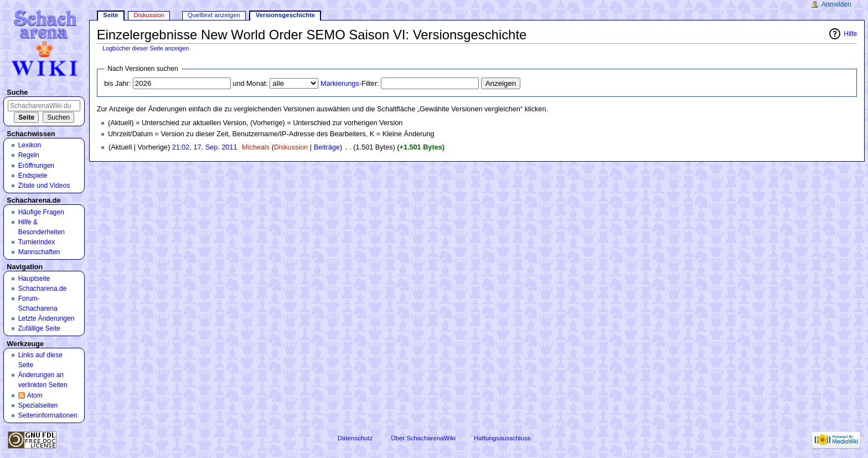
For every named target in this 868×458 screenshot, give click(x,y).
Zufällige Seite (39, 328)
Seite (110, 15)
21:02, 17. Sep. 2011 (205, 147)
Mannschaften (39, 252)
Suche (17, 92)
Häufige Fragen (41, 212)
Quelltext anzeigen (214, 15)
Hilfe (850, 34)
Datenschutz (355, 438)
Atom (35, 395)
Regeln (29, 155)
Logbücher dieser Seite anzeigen (146, 48)
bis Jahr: (117, 84)
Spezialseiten (38, 405)
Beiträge (327, 147)
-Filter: (350, 84)
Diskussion (291, 147)
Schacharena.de (43, 289)
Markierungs (340, 84)
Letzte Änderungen (46, 318)
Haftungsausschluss (502, 438)
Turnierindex (37, 242)
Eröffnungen (36, 166)
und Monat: (250, 84)
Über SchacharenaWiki (423, 438)
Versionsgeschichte (286, 15)
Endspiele (33, 176)
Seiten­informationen (48, 415)
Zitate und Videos (44, 186)
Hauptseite (34, 279)
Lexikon (30, 145)
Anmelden (836, 4)
